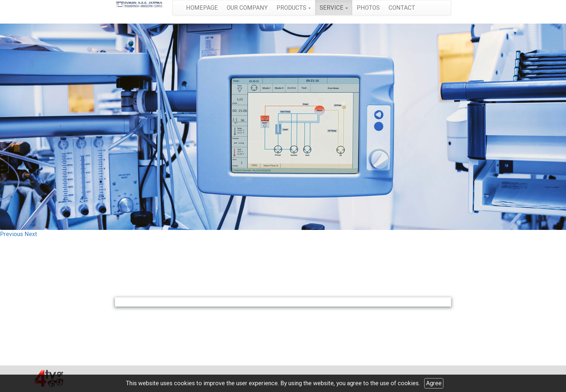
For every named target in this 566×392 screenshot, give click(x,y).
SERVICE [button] (334, 8)
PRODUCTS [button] (294, 8)
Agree (434, 383)
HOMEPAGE (202, 8)
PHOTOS (368, 8)
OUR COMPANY (247, 8)
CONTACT (402, 8)
